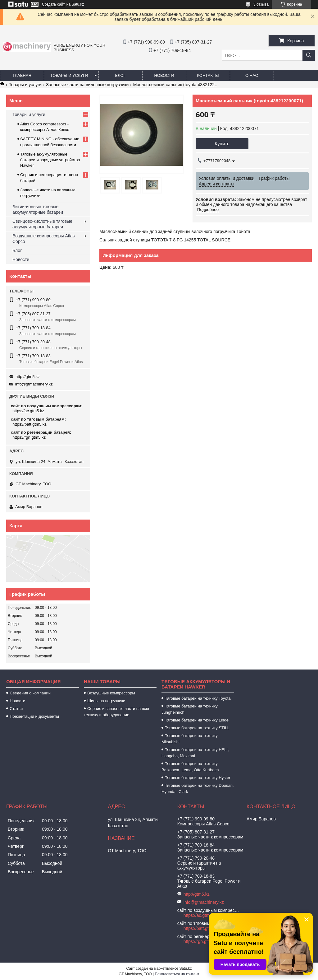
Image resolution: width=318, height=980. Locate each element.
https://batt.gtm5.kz (30, 424)
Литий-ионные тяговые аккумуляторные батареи (38, 209)
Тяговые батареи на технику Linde (197, 720)
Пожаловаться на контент (177, 974)
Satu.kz (185, 968)
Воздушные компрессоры (111, 693)
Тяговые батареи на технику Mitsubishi (190, 739)
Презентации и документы (34, 716)
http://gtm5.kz (28, 377)
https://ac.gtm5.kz (28, 411)
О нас (252, 75)
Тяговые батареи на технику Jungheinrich (190, 709)
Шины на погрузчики (106, 701)
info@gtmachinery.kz (34, 384)
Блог (120, 75)
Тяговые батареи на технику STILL (197, 728)
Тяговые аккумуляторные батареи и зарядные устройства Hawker (50, 160)
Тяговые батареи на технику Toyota (198, 698)
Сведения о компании (30, 693)
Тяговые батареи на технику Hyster (198, 778)
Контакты (208, 75)
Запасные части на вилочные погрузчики (88, 85)
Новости (164, 75)
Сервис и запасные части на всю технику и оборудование (116, 712)
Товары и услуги (69, 75)
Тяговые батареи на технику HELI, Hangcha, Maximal (195, 753)
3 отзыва (261, 4)
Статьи (16, 709)
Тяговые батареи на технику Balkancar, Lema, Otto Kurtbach (190, 767)
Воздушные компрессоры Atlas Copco (44, 239)
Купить (222, 144)
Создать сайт (53, 4)
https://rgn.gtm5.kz (29, 437)
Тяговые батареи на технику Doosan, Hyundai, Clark (198, 789)
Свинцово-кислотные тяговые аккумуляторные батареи (42, 224)
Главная (22, 75)
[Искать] (309, 55)
